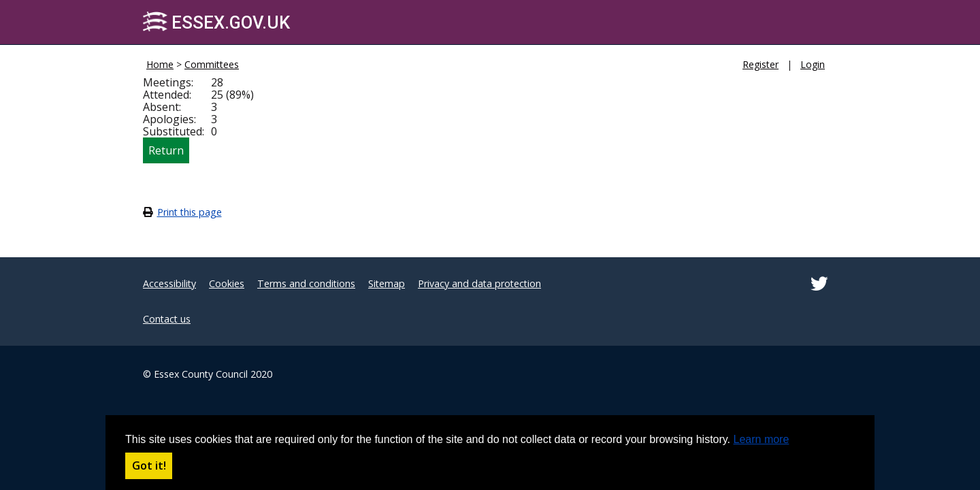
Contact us (167, 319)
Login (813, 64)
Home (160, 64)
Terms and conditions (306, 283)
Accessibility (169, 283)
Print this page (190, 212)
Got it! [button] (149, 465)
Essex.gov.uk (216, 22)
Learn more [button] (762, 439)
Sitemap (387, 283)
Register (761, 64)
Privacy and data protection (479, 283)
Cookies (227, 283)
